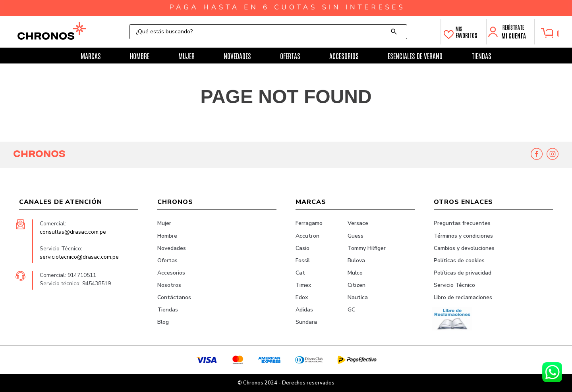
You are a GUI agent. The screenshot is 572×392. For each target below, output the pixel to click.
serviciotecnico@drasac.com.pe (79, 257)
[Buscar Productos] (396, 32)
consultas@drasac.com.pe (73, 232)
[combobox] (268, 32)
